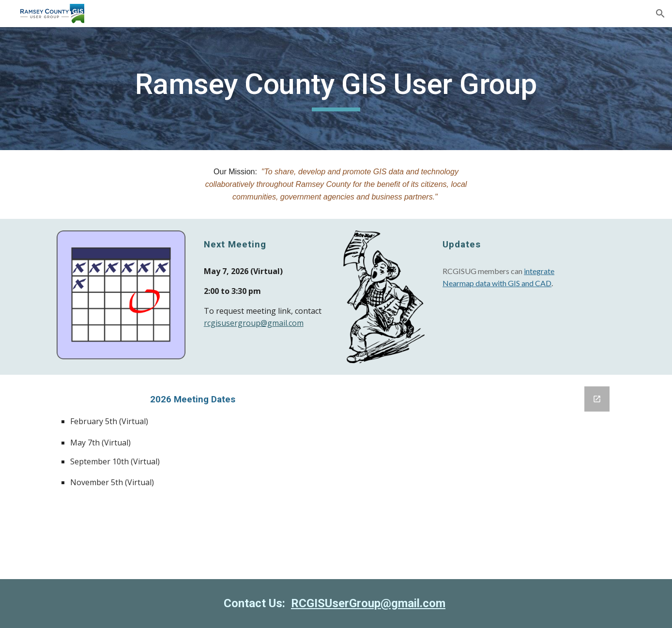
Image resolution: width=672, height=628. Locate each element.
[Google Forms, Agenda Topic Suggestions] (479, 477)
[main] (336, 89)
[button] (660, 14)
